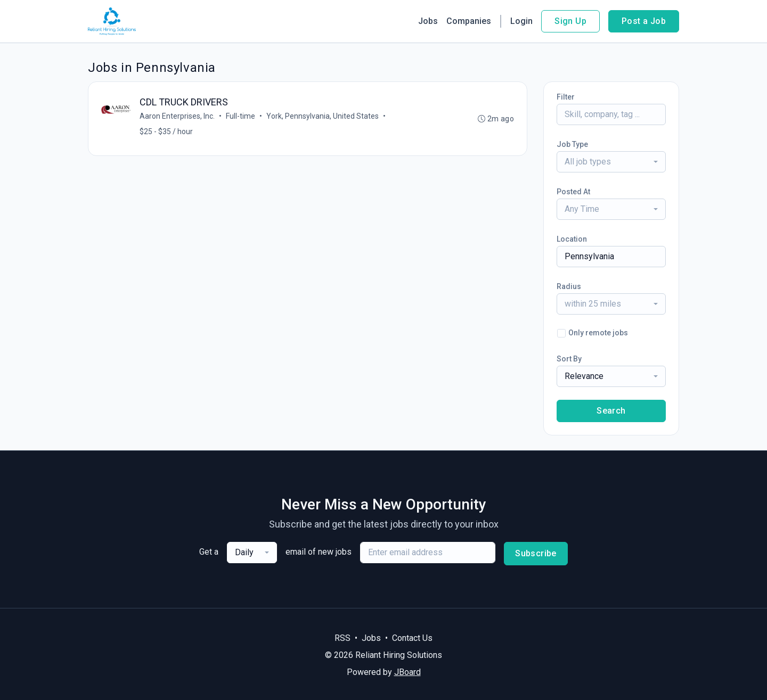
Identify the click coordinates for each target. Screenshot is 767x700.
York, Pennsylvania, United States (323, 116)
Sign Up (570, 21)
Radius (569, 286)
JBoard (407, 672)
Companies (469, 21)
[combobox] (611, 162)
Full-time (240, 116)
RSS (342, 638)
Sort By (569, 359)
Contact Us (412, 638)
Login (521, 21)
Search (611, 411)
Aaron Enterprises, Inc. (177, 116)
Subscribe (536, 553)
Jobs (428, 21)
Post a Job (644, 21)
